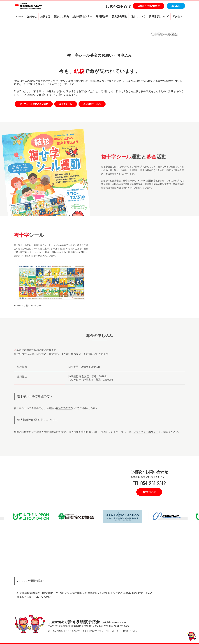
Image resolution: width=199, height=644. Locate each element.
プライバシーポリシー (146, 434)
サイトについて (90, 630)
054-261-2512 (64, 411)
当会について (138, 16)
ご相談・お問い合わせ (149, 6)
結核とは (45, 16)
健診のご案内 (61, 16)
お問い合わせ (149, 492)
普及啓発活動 (119, 16)
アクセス (177, 16)
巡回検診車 (102, 16)
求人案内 (176, 6)
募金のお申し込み (92, 104)
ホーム (20, 16)
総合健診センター (82, 16)
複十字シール (66, 104)
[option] (77, 516)
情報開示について (159, 16)
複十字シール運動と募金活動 (34, 104)
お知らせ (32, 16)
